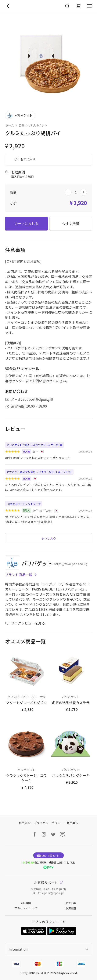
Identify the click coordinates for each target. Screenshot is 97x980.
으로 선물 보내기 (48, 855)
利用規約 (25, 823)
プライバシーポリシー (48, 823)
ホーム (10, 125)
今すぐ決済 (71, 224)
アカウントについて (26, 908)
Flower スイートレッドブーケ (24, 504)
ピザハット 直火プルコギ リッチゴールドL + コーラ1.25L (39, 472)
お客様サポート (48, 883)
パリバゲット (38, 125)
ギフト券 (71, 903)
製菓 (22, 125)
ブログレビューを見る (25, 623)
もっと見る (48, 538)
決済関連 (71, 908)
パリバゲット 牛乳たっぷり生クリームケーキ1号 (35, 445)
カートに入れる (26, 224)
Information (48, 949)
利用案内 (72, 823)
